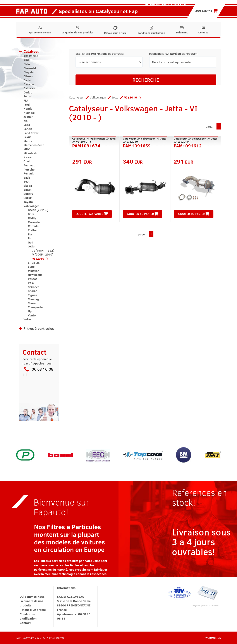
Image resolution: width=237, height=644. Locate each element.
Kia (26, 121)
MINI (27, 149)
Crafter (32, 230)
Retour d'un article (115, 30)
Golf (31, 242)
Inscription (158, 4)
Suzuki (28, 198)
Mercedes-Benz (34, 145)
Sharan (33, 291)
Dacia (27, 80)
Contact (203, 30)
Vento (32, 315)
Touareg (33, 299)
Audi (27, 60)
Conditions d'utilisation (151, 30)
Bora (31, 214)
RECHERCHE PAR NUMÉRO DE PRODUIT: (173, 54)
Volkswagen (32, 206)
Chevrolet (30, 68)
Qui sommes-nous (40, 30)
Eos (30, 234)
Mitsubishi (30, 153)
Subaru (28, 194)
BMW (27, 64)
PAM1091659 (137, 145)
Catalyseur (32, 51)
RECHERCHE (146, 80)
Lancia (28, 129)
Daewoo (29, 84)
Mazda (28, 141)
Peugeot (29, 165)
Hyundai (29, 113)
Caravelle (34, 222)
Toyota (28, 202)
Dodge (28, 92)
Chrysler (29, 72)
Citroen (28, 76)
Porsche (29, 169)
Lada (27, 125)
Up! (30, 311)
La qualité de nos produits (77, 30)
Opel (27, 161)
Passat (32, 279)
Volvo (27, 319)
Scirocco (34, 287)
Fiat (26, 100)
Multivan (34, 271)
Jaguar (28, 117)
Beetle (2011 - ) (38, 210)
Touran (33, 303)
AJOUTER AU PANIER (92, 214)
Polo (31, 283)
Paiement (182, 30)
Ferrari (28, 96)
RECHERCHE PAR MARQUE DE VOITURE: (100, 54)
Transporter (36, 307)
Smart (27, 190)
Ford (27, 105)
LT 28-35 (34, 263)
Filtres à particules (39, 328)
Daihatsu (29, 88)
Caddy (32, 218)
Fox (30, 238)
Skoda (28, 186)
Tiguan (33, 295)
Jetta (31, 246)
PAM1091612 (188, 145)
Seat (27, 181)
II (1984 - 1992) (43, 250)
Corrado (33, 226)
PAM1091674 (86, 145)
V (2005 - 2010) (43, 254)
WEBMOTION (213, 638)
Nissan (28, 157)
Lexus (27, 137)
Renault (29, 173)
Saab (27, 178)
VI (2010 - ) (40, 259)
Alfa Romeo (31, 56)
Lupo (31, 267)
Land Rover (31, 133)
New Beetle (35, 275)
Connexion (179, 4)
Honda (28, 109)
